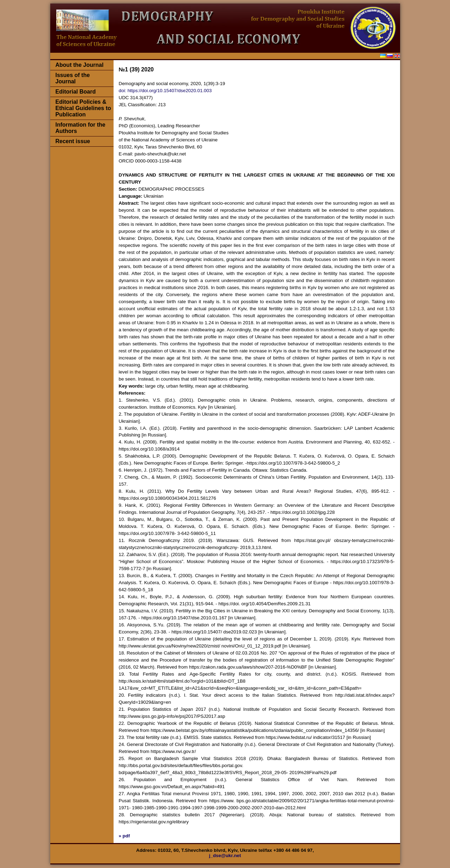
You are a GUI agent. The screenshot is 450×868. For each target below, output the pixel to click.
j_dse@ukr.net (225, 856)
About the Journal (80, 65)
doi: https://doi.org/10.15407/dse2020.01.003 (165, 91)
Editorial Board (76, 92)
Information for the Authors (81, 128)
